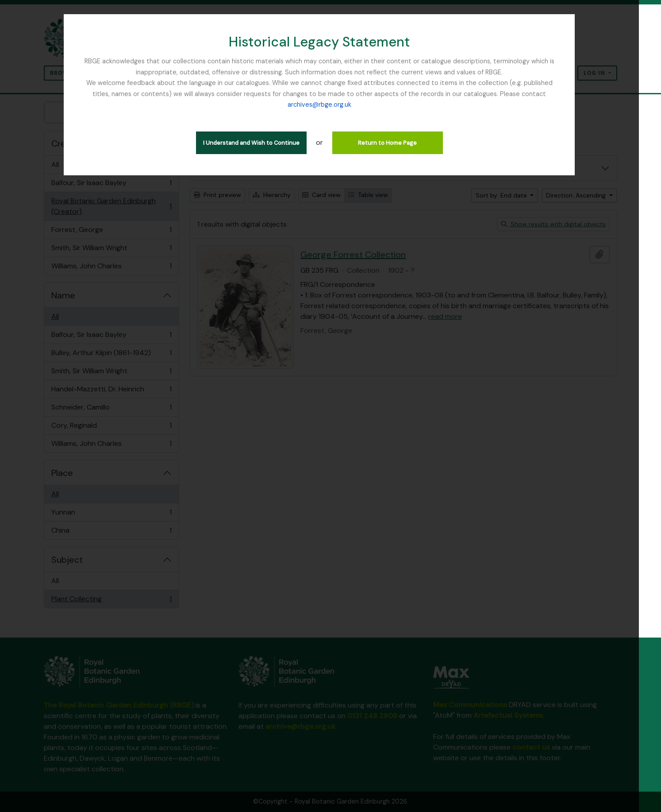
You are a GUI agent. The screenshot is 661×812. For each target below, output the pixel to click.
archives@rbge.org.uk (549, 94)
